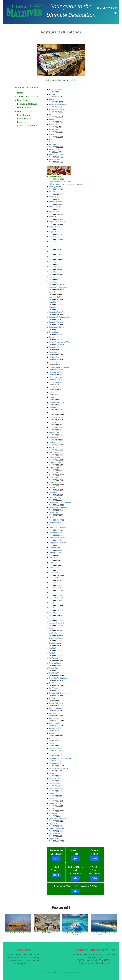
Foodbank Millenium (57, 372)
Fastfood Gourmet (56, 357)
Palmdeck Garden (55, 588)
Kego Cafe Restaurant (57, 457)
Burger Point (53, 227)
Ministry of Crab (55, 553)
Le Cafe (52, 487)
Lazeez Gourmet (55, 482)
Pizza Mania (53, 613)
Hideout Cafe (54, 407)
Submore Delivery (56, 723)
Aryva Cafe (53, 124)
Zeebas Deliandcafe (56, 828)
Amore (51, 119)
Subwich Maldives (55, 728)
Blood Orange (54, 197)
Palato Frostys (54, 578)
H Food (51, 397)
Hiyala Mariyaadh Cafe (57, 417)
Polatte (51, 618)
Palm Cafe (53, 583)
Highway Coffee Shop (57, 412)
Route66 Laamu (55, 643)
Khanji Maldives (55, 462)
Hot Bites (52, 422)
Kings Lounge (54, 467)
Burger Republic (55, 232)
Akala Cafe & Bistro (56, 109)
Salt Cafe (52, 653)
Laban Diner (53, 477)
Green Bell (53, 387)
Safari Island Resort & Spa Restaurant (18, 933)
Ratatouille (53, 633)
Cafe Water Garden (56, 267)
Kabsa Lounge (54, 452)
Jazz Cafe (52, 442)
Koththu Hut (53, 472)
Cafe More (53, 257)
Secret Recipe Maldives (58, 678)
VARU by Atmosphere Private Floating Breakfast (75, 934)
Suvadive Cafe (54, 733)
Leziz (51, 518)
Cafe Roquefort (55, 262)
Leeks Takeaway (55, 498)
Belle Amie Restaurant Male (61, 80)
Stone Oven (53, 718)
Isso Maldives (54, 432)
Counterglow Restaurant (58, 287)
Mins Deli (52, 558)
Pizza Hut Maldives (56, 608)
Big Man (52, 192)
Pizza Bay (52, 603)
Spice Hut (52, 713)
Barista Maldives (55, 160)
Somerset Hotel (47, 933)
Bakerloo (52, 144)
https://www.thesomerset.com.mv (69, 184)
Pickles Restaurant (56, 598)
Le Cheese (53, 493)
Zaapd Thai (53, 823)
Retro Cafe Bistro (55, 638)
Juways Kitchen (54, 447)
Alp (50, 114)
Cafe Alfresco (54, 237)
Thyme (51, 798)
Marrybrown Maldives (57, 543)
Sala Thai (52, 648)
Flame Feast (53, 362)
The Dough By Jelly (56, 763)
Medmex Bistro (55, 548)
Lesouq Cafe (53, 513)
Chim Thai (53, 272)
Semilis (51, 683)
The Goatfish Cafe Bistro (58, 768)
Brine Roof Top (54, 207)
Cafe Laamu (53, 247)
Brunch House (54, 212)
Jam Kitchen (53, 437)
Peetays (52, 593)
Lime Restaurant (55, 523)
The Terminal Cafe (56, 788)
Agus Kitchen (54, 99)
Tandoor (52, 743)
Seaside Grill (53, 673)
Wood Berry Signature (57, 818)
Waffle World (54, 813)
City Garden (53, 282)
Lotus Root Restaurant (57, 528)
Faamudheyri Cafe (56, 347)
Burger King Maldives (57, 222)
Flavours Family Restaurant (59, 367)
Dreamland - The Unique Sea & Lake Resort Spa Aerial (104, 934)
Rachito (51, 628)
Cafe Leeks (53, 252)
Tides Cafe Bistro (55, 803)
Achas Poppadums (55, 89)
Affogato (52, 94)
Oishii (51, 563)
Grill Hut (52, 392)
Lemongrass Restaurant (58, 508)
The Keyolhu (53, 773)
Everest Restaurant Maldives (60, 342)
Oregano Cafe (54, 568)
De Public (52, 302)
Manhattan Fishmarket (57, 538)
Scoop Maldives (55, 663)
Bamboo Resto (54, 149)
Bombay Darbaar (55, 202)
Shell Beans (53, 688)
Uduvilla (52, 808)
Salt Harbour (53, 658)
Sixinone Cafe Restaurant (58, 693)
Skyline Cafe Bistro (56, 703)
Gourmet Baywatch (56, 382)
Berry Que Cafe (55, 187)
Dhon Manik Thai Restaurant (60, 317)
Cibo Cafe (52, 277)
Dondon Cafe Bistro (56, 327)
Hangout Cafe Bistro (56, 402)
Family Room (54, 352)
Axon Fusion (53, 134)
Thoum (51, 793)
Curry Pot (52, 292)
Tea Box (52, 753)
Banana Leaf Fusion (56, 154)
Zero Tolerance (55, 834)
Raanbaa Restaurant (56, 623)
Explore (56, 859)
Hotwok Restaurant (56, 427)
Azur (50, 139)
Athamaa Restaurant (56, 129)
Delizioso (52, 307)
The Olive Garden (55, 778)
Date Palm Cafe (55, 297)
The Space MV (54, 783)
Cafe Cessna (53, 242)
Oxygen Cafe (54, 573)
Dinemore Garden (56, 322)
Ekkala (51, 337)
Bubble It (52, 217)
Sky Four (52, 698)
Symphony (53, 738)
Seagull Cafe (53, 668)
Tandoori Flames (55, 748)
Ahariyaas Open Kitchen (58, 104)
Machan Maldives (55, 533)
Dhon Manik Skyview (57, 312)
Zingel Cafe (53, 839)
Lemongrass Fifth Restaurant (60, 503)
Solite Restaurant (55, 708)
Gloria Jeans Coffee (56, 377)
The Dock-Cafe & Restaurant (60, 758)
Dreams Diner (54, 332)
